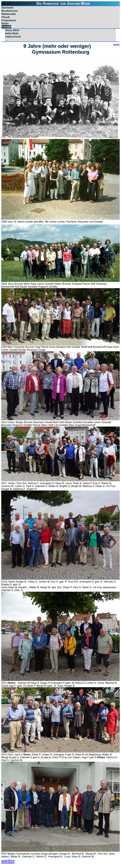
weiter (116, 45)
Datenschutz (13, 37)
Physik (6, 17)
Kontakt (6, 27)
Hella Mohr (12, 33)
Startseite (7, 8)
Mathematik (9, 14)
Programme (9, 20)
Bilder (5, 23)
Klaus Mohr (12, 30)
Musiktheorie (9, 11)
